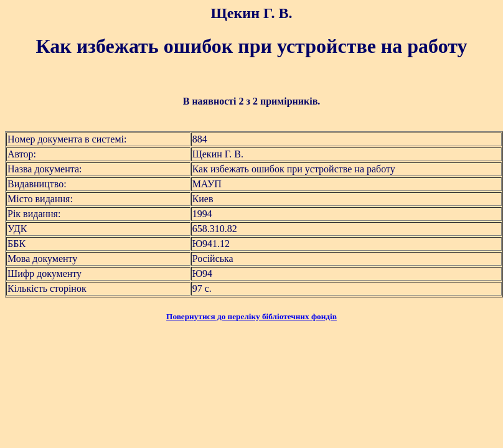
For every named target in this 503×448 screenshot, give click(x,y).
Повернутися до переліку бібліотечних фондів (251, 316)
